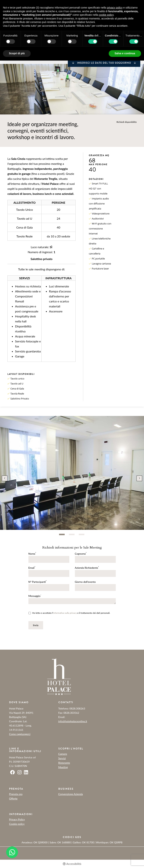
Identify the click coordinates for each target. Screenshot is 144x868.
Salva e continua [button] (125, 53)
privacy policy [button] (115, 8)
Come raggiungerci (20, 734)
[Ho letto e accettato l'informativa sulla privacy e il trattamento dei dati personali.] (30, 613)
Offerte (13, 799)
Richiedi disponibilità (127, 122)
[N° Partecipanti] (49, 588)
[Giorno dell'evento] (95, 588)
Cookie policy (17, 824)
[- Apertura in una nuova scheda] (12, 852)
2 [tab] (72, 534)
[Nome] (49, 559)
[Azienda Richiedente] (95, 573)
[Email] (49, 573)
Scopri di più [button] (17, 53)
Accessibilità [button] (74, 864)
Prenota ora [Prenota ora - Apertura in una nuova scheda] (16, 794)
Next (139, 478)
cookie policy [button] (106, 15)
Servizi (62, 758)
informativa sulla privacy (65, 613)
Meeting (63, 767)
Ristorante (64, 763)
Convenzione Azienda (71, 794)
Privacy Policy (17, 819)
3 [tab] (82, 534)
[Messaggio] (72, 601)
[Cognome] (95, 559)
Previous (5, 478)
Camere (63, 754)
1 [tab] (62, 534)
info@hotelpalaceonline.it (73, 721)
